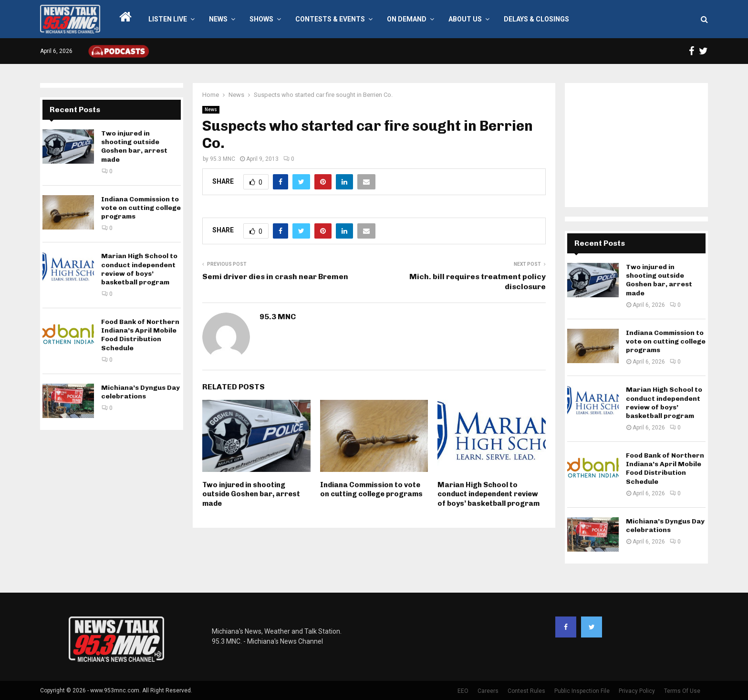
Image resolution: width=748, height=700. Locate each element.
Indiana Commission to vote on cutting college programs (371, 490)
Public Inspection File (582, 691)
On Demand (407, 19)
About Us (465, 19)
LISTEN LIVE (168, 19)
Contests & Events (330, 19)
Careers (488, 691)
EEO (463, 691)
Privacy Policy (637, 691)
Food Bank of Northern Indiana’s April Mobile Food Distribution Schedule (140, 335)
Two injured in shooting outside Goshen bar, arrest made (251, 494)
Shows (261, 19)
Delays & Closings (536, 19)
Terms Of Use (682, 691)
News (218, 19)
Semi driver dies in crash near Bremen (275, 277)
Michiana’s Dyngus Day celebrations (140, 392)
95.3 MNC (223, 159)
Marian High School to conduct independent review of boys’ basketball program (488, 494)
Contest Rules (526, 691)
